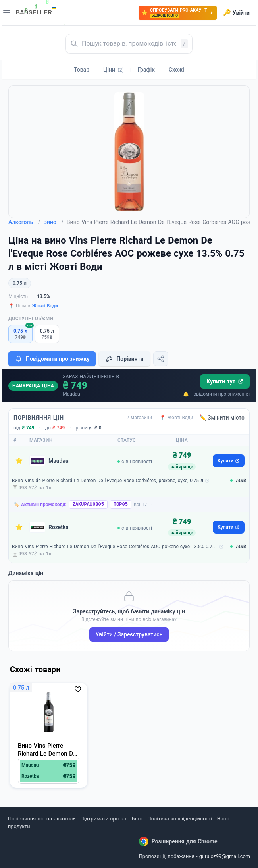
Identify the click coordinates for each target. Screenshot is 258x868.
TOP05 (121, 505)
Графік (146, 70)
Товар (82, 70)
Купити (229, 461)
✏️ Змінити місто (222, 418)
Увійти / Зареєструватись (129, 634)
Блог (137, 819)
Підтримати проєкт (104, 819)
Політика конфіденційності (180, 819)
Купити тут (225, 381)
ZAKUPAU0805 (88, 505)
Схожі (176, 70)
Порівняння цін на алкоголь (42, 819)
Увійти (236, 13)
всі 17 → (144, 505)
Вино (53, 222)
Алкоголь (24, 222)
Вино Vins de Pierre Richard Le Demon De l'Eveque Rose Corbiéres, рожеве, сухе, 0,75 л (108, 481)
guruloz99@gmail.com (225, 856)
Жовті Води (45, 306)
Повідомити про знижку (52, 359)
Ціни (114, 70)
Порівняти (124, 359)
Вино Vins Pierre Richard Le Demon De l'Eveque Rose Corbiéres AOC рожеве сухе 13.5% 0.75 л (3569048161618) (115, 547)
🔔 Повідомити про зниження (216, 394)
